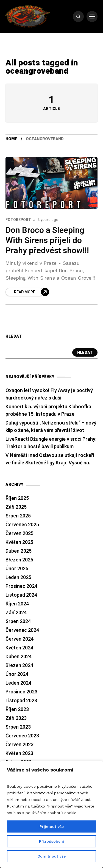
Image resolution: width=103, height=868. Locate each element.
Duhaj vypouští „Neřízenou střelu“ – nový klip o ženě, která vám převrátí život (51, 427)
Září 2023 (16, 718)
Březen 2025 (19, 560)
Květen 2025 (19, 542)
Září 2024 (16, 613)
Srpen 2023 (18, 727)
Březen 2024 (19, 666)
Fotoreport (18, 220)
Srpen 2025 (18, 516)
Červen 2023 (20, 745)
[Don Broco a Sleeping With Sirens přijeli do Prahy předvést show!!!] (27, 292)
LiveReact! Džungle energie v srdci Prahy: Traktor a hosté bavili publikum (51, 443)
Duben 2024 (19, 657)
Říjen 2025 (17, 498)
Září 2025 (16, 507)
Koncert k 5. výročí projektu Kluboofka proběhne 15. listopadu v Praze (48, 410)
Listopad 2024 (21, 595)
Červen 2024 (20, 639)
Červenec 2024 (22, 630)
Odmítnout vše (51, 856)
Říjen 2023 (17, 709)
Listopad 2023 (21, 701)
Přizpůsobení (51, 841)
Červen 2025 (20, 534)
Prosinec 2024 (21, 586)
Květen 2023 (19, 753)
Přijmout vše (52, 826)
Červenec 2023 (22, 736)
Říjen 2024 (17, 604)
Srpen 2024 (18, 622)
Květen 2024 (19, 648)
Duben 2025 (19, 551)
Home (11, 139)
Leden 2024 (18, 683)
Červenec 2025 (22, 525)
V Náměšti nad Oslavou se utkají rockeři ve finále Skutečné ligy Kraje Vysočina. (50, 459)
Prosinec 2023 (21, 692)
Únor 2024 (17, 674)
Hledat (85, 353)
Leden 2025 (18, 578)
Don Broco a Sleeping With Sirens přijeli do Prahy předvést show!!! (47, 240)
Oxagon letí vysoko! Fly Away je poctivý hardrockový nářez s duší (49, 394)
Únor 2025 (17, 569)
